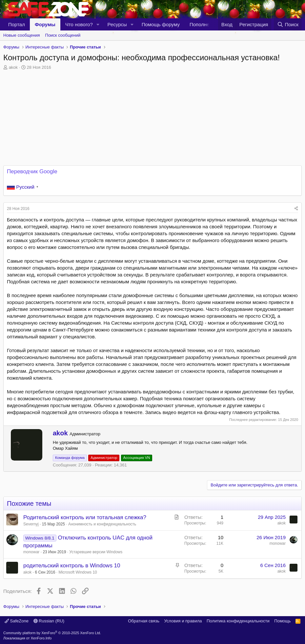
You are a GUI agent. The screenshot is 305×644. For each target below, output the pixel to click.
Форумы (45, 24)
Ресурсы (117, 24)
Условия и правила (183, 621)
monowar (31, 552)
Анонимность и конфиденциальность (102, 524)
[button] (98, 24)
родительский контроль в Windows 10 (72, 566)
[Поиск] (288, 24)
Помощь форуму (161, 24)
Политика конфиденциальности (238, 621)
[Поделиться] (296, 209)
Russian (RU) (49, 621)
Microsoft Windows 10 (78, 572)
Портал (17, 24)
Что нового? (79, 24)
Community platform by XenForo (52, 633)
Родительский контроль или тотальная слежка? (85, 517)
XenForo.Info (41, 638)
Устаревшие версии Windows (96, 552)
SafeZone (17, 621)
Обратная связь (144, 621)
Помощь (282, 621)
